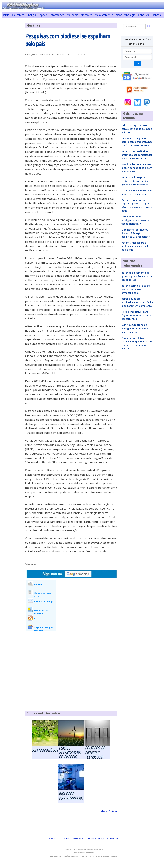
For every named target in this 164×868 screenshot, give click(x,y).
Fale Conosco (79, 838)
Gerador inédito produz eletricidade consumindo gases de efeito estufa (136, 181)
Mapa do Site (113, 838)
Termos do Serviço (96, 838)
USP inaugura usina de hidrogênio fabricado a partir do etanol (135, 328)
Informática (57, 15)
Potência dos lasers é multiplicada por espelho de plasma (136, 246)
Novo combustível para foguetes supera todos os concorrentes (136, 315)
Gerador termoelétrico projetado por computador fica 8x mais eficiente (137, 155)
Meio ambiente (104, 15)
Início (6, 15)
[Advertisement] (12, 71)
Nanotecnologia (125, 15)
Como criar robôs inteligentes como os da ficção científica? (135, 220)
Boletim (67, 838)
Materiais (72, 15)
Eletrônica (18, 15)
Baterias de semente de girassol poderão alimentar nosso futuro (137, 276)
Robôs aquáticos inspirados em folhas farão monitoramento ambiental (137, 302)
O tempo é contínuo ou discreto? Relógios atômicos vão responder (135, 233)
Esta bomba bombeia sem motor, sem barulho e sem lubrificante (137, 168)
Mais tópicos (109, 811)
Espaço (43, 15)
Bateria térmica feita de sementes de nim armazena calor (136, 289)
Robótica (143, 15)
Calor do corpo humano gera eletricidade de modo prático (137, 129)
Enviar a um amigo (44, 601)
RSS (36, 619)
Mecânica (86, 15)
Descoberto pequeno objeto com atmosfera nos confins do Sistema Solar (137, 142)
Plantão (156, 15)
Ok (137, 64)
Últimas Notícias (54, 838)
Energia (31, 15)
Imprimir (39, 584)
